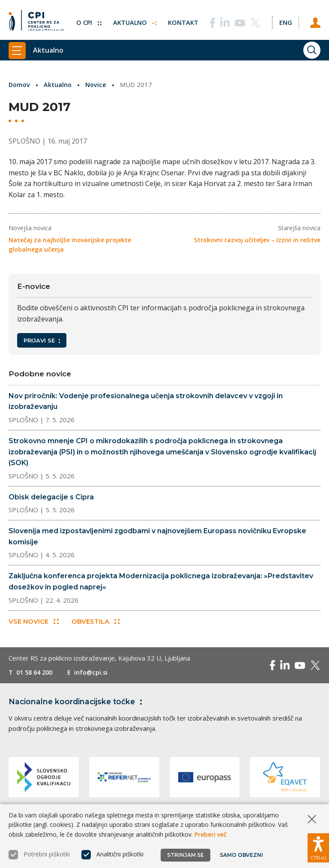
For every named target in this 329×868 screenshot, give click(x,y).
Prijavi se (42, 340)
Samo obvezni (242, 855)
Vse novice (34, 622)
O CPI (86, 19)
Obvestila (96, 622)
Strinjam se (185, 855)
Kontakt (181, 19)
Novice (98, 84)
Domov (20, 84)
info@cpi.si (95, 673)
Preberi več (211, 834)
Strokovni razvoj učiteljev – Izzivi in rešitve (257, 240)
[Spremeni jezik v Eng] (284, 19)
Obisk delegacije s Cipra (51, 497)
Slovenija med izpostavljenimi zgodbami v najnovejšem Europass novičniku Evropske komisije (157, 536)
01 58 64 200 (36, 673)
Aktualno (133, 19)
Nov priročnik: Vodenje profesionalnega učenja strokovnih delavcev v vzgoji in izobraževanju (146, 401)
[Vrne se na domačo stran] (36, 19)
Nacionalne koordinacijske (78, 702)
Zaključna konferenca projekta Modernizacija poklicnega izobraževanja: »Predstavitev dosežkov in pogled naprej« (161, 581)
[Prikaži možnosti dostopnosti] (318, 847)
